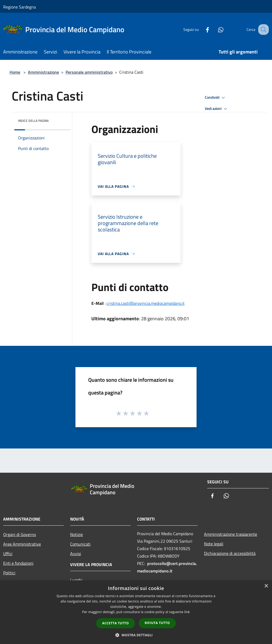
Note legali (214, 544)
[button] (136, 635)
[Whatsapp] (215, 29)
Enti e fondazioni (18, 563)
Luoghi (76, 580)
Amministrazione (43, 72)
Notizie (76, 534)
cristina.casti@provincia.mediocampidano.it (146, 303)
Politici (9, 573)
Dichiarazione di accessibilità (230, 553)
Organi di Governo (20, 534)
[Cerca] (262, 30)
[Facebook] (202, 29)
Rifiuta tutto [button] (157, 623)
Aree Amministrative (22, 544)
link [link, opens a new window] (187, 612)
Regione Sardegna (20, 7)
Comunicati (80, 544)
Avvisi (76, 554)
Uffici (8, 554)
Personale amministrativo (89, 72)
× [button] (266, 586)
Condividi (216, 98)
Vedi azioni (217, 109)
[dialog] (136, 612)
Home (15, 72)
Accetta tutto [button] (116, 623)
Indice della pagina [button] (33, 121)
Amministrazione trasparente (231, 534)
